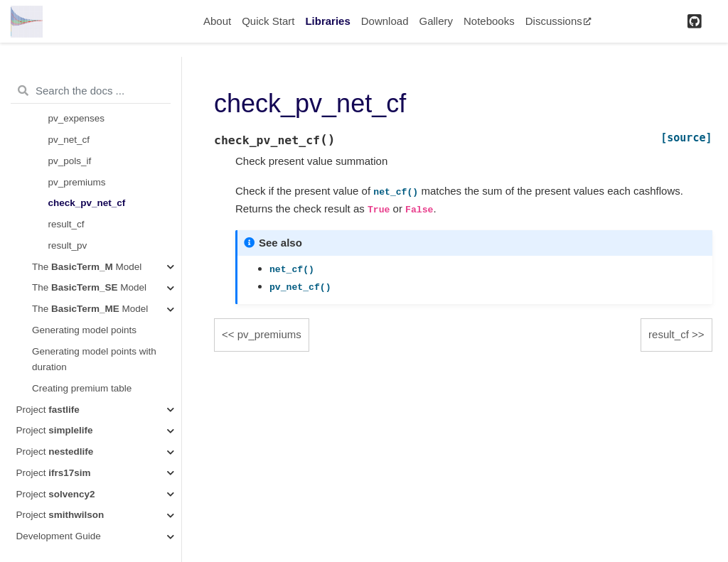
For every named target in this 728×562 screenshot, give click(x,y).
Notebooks (489, 21)
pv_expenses (77, 118)
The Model (87, 267)
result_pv (68, 245)
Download (385, 21)
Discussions (558, 21)
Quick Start (268, 21)
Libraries (327, 21)
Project (48, 410)
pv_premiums (77, 182)
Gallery (436, 21)
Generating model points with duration (94, 359)
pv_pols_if (70, 161)
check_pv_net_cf (87, 203)
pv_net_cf (69, 140)
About (217, 21)
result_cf (66, 224)
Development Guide (59, 536)
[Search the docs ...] (91, 91)
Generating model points (84, 330)
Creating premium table (82, 388)
